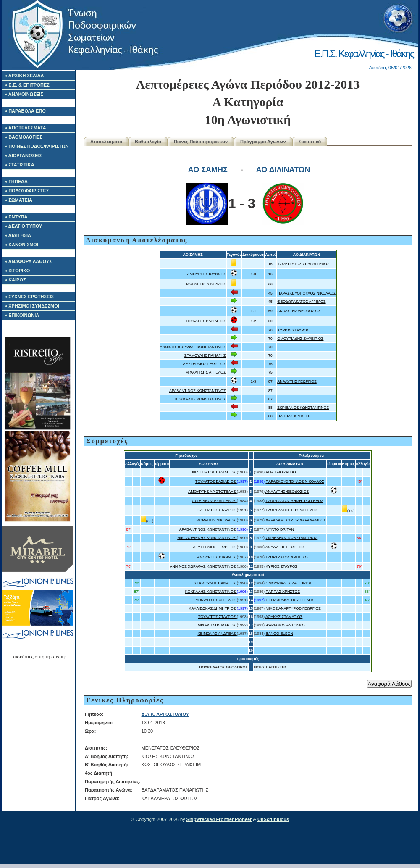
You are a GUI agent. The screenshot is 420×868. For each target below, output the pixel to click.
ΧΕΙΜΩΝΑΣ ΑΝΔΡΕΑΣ (217, 634)
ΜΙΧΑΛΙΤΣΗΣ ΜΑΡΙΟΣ (217, 625)
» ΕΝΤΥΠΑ (16, 217)
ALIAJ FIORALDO (281, 472)
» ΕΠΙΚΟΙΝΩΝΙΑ (22, 315)
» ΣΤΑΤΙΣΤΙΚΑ (20, 165)
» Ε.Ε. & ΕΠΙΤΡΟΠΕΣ (27, 85)
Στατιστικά (310, 142)
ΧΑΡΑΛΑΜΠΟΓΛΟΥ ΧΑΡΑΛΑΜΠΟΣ (295, 520)
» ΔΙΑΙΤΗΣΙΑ (18, 235)
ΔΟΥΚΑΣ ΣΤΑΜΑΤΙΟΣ (284, 617)
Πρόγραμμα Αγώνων (263, 142)
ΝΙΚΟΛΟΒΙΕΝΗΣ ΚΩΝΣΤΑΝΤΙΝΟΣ (207, 538)
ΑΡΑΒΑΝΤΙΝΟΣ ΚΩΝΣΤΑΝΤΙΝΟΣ (198, 391)
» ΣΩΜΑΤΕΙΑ (18, 200)
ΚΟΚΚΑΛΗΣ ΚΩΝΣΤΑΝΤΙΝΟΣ (201, 399)
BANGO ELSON (279, 634)
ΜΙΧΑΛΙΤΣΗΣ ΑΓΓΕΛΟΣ (206, 372)
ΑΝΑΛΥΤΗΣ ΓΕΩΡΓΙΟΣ (297, 381)
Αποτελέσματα (106, 142)
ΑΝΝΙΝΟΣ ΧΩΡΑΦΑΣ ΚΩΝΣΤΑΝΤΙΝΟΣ (193, 347)
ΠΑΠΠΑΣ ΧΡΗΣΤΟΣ (294, 416)
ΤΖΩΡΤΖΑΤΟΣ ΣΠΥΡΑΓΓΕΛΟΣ (303, 264)
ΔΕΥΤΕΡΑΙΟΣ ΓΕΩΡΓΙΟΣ (204, 364)
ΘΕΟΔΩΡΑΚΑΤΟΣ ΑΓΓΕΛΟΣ (301, 302)
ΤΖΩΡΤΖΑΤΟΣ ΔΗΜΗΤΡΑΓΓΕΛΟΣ (294, 501)
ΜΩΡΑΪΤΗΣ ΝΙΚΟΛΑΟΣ (206, 284)
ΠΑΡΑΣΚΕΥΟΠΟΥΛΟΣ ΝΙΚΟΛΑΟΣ (306, 293)
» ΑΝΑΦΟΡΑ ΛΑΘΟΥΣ (28, 261)
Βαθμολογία (148, 142)
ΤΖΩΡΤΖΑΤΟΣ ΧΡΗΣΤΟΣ (287, 557)
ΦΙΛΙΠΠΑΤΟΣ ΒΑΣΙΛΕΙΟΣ (214, 472)
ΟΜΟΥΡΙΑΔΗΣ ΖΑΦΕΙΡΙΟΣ (300, 339)
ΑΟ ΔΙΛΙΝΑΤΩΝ (283, 170)
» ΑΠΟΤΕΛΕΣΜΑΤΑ (25, 128)
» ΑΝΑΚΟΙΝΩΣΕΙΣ (24, 94)
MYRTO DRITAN (280, 529)
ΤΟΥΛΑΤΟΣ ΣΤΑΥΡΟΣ (218, 617)
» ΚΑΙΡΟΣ (15, 280)
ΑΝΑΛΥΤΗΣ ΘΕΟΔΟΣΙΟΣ (299, 311)
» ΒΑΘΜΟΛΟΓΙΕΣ (24, 137)
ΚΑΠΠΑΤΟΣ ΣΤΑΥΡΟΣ (217, 510)
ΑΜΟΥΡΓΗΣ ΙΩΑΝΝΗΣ (207, 274)
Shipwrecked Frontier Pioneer (219, 819)
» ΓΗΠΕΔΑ (16, 181)
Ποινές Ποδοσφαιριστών (201, 142)
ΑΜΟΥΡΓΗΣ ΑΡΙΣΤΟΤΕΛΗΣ (213, 492)
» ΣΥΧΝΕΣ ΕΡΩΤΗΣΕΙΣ (29, 297)
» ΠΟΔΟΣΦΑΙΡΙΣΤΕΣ (27, 191)
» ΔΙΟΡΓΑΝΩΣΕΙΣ (23, 155)
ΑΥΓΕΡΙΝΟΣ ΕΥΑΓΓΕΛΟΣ (214, 501)
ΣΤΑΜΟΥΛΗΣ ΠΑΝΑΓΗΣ (205, 355)
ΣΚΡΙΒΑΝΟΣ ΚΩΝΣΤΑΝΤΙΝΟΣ (303, 408)
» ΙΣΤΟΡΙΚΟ (17, 271)
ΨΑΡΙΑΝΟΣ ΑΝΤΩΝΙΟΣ (285, 625)
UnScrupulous (273, 819)
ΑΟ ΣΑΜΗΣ (208, 170)
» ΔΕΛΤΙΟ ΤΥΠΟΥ (23, 226)
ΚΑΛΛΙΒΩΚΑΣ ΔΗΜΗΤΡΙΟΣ (213, 608)
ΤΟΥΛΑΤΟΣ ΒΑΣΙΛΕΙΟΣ (205, 321)
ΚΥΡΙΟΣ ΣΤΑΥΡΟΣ (293, 330)
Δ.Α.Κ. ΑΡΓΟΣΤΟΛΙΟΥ (165, 714)
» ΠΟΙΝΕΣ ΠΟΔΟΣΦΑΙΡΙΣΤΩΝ (37, 146)
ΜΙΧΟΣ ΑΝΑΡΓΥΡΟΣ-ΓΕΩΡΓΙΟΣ (293, 608)
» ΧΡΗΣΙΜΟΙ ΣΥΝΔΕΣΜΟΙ (32, 306)
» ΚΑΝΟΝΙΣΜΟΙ (21, 245)
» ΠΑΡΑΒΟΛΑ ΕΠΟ (25, 111)
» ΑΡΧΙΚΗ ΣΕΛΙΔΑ (24, 76)
